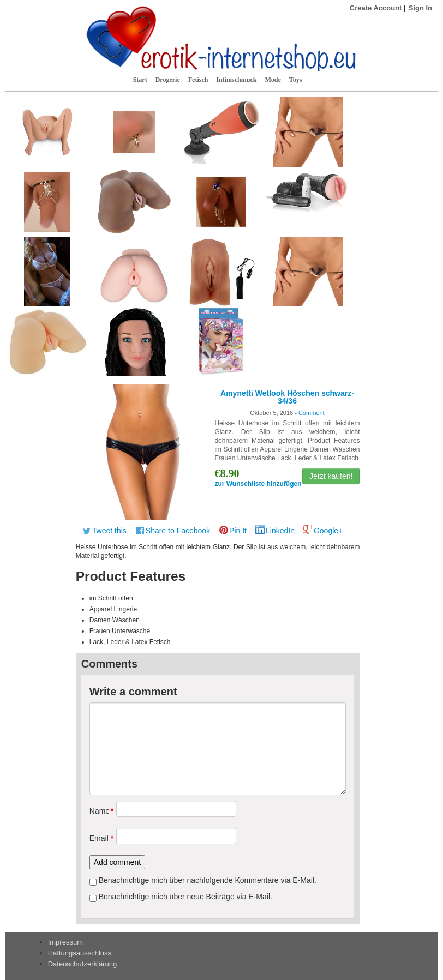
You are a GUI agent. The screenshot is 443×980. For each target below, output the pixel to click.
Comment (312, 413)
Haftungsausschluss (80, 953)
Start (140, 80)
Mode (273, 80)
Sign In (420, 8)
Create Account (376, 8)
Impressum (65, 942)
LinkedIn (280, 531)
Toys (296, 80)
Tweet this (109, 531)
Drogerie (168, 80)
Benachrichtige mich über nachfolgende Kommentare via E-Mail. (208, 880)
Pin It (238, 531)
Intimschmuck (236, 80)
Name (99, 811)
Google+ (328, 531)
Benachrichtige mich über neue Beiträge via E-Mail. (185, 897)
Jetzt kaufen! (331, 476)
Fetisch (198, 80)
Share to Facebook (178, 531)
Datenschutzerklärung (82, 964)
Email (99, 838)
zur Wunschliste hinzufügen (258, 484)
